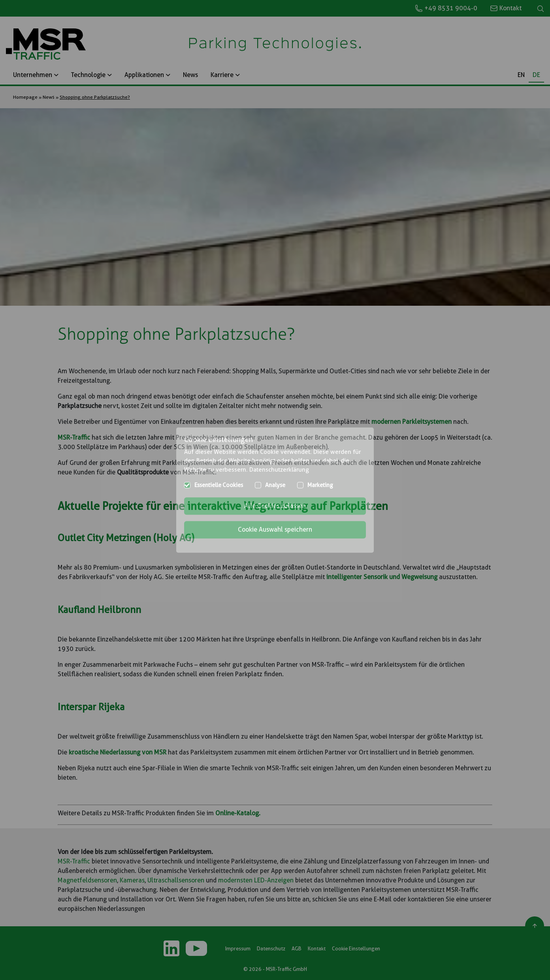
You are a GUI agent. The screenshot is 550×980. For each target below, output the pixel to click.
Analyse (275, 485)
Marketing (320, 485)
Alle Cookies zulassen (275, 506)
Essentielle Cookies (219, 485)
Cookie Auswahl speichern (275, 530)
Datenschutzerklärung (279, 470)
